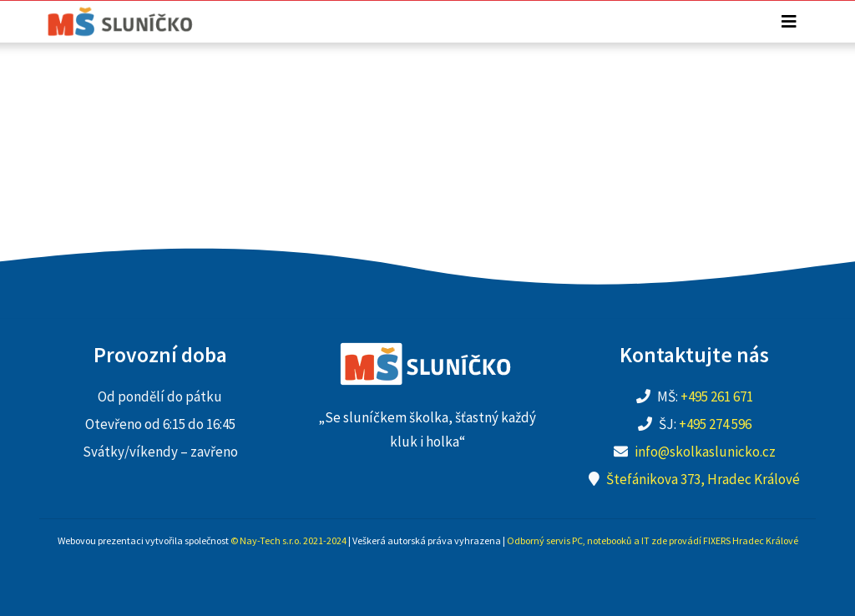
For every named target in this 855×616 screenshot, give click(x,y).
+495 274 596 (715, 424)
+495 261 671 (717, 396)
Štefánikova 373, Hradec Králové (703, 479)
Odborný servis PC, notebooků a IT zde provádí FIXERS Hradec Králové (653, 540)
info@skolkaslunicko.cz (705, 452)
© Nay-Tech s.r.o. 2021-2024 (288, 540)
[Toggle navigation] (789, 22)
